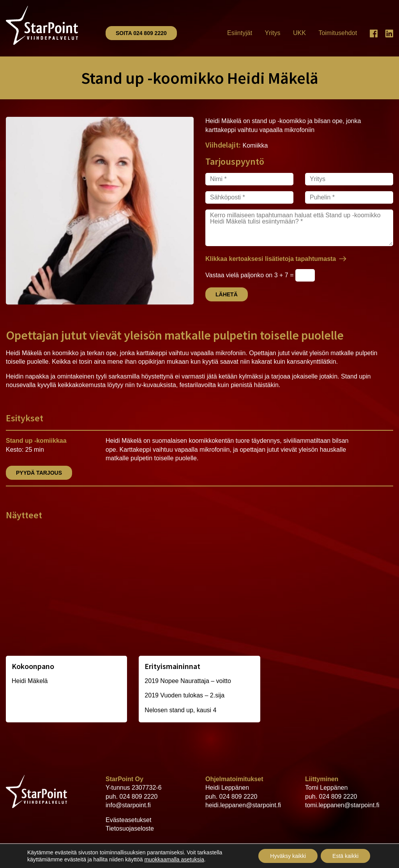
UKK (299, 33)
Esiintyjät (240, 33)
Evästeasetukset (128, 820)
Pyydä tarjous (39, 473)
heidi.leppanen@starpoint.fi (243, 805)
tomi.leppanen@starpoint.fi (342, 805)
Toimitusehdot (338, 33)
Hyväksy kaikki (288, 856)
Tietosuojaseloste (130, 828)
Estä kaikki (345, 856)
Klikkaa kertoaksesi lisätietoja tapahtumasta (271, 259)
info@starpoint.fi (128, 805)
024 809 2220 (139, 797)
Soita (141, 33)
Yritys (273, 33)
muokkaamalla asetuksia (174, 859)
